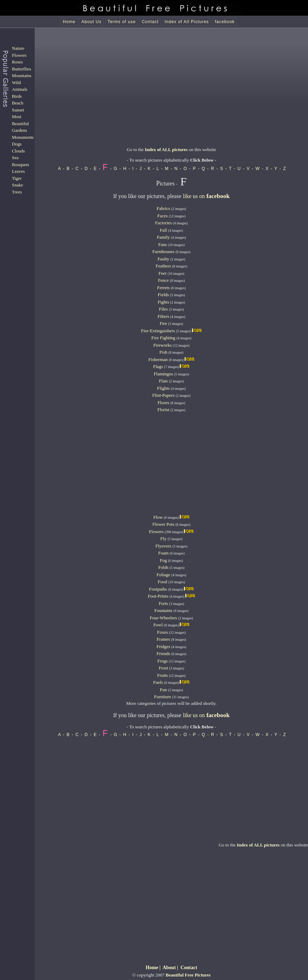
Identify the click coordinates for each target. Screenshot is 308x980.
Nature (18, 48)
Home (69, 22)
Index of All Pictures (187, 22)
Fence (163, 280)
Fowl (158, 625)
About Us (91, 22)
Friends (163, 654)
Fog (163, 560)
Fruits (163, 675)
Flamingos (163, 374)
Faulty (163, 259)
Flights (163, 388)
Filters (163, 316)
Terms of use (122, 22)
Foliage (163, 575)
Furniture (163, 697)
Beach (18, 103)
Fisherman (158, 359)
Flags (158, 366)
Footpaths (158, 589)
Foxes (162, 632)
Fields (163, 295)
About (169, 968)
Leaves (18, 171)
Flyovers (164, 546)
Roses (17, 62)
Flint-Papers (163, 395)
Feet (162, 273)
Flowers (19, 55)
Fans (162, 244)
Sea (15, 158)
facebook (225, 22)
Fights (163, 302)
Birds (17, 96)
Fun (163, 690)
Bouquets (20, 165)
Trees (17, 192)
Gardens (19, 130)
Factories (163, 223)
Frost (163, 668)
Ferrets (163, 288)
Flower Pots (163, 524)
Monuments (23, 137)
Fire (163, 323)
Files (163, 309)
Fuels (158, 682)
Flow (158, 517)
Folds (163, 567)
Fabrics (163, 208)
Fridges (163, 646)
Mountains (22, 76)
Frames (163, 639)
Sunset (18, 110)
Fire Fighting (163, 338)
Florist (163, 410)
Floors (163, 403)
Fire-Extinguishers (158, 331)
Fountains (163, 610)
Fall (163, 230)
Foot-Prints (158, 596)
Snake (18, 185)
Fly (163, 539)
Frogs (163, 661)
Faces (163, 216)
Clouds (18, 151)
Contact (150, 22)
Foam (163, 553)
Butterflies (22, 69)
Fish (163, 352)
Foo (161, 582)
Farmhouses (163, 251)
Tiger (17, 178)
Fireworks (162, 345)
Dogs (17, 144)
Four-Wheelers (163, 618)
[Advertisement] (171, 95)
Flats (163, 381)
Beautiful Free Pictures (188, 975)
